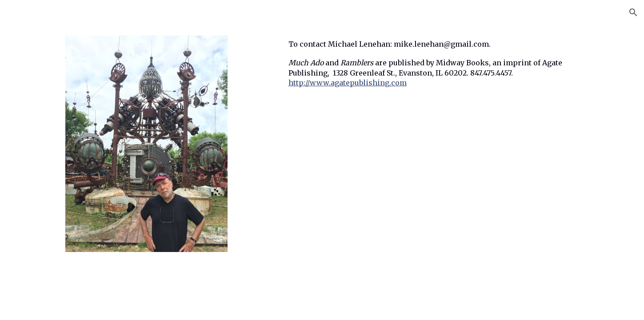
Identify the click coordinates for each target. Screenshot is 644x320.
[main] (432, 72)
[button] (633, 12)
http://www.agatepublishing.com (348, 83)
